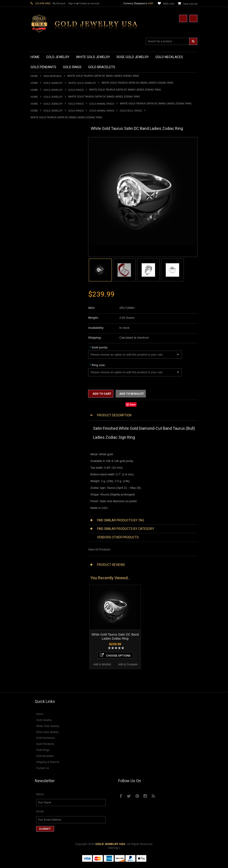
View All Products (99, 549)
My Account (59, 3)
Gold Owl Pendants (43, 254)
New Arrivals (53, 76)
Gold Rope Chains (42, 356)
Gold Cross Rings (42, 292)
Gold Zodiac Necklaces (46, 193)
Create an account (89, 3)
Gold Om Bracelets (43, 333)
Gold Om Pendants (43, 243)
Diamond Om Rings (43, 526)
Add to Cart (102, 394)
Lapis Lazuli (38, 545)
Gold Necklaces (41, 144)
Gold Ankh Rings (41, 280)
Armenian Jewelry (42, 363)
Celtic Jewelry (39, 375)
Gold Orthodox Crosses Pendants (52, 239)
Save (133, 405)
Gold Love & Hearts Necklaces (50, 182)
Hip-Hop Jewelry (41, 412)
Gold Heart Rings (42, 295)
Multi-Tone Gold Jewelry (46, 443)
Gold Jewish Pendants (45, 235)
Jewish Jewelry (40, 394)
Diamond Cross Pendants (47, 477)
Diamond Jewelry (42, 446)
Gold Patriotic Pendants (46, 216)
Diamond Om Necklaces (46, 469)
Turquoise (37, 564)
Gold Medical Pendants (46, 209)
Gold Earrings (39, 326)
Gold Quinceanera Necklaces (49, 186)
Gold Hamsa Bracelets (45, 341)
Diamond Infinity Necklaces (48, 465)
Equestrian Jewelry (43, 409)
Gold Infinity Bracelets (45, 344)
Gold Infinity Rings (42, 299)
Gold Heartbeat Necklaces (48, 159)
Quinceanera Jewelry (44, 397)
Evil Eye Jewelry (41, 416)
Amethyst (37, 537)
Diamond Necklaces (44, 450)
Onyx (34, 548)
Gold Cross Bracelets (44, 337)
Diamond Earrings (42, 492)
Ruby (34, 552)
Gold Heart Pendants (44, 231)
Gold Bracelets (40, 329)
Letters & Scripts (41, 424)
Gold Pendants (40, 197)
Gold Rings (76, 90)
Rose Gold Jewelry (43, 439)
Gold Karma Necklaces (45, 175)
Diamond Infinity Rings (45, 518)
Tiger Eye (37, 560)
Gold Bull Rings (131, 111)
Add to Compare (69, 663)
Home (34, 76)
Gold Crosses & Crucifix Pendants (53, 227)
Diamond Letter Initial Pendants (51, 480)
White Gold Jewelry (82, 83)
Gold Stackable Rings (45, 269)
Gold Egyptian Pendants (46, 250)
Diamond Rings (40, 499)
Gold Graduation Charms (47, 205)
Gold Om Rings (40, 314)
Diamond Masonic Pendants (49, 484)
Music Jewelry (40, 428)
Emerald (36, 541)
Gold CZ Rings (40, 261)
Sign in (72, 3)
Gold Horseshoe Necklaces (48, 163)
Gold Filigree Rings (43, 265)
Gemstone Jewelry (43, 530)
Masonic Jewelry (41, 382)
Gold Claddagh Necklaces (47, 148)
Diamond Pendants (43, 473)
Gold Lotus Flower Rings (46, 303)
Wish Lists (169, 4)
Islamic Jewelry (40, 390)
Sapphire (36, 556)
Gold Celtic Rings (42, 288)
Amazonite (37, 533)
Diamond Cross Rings (45, 503)
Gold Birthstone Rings (45, 284)
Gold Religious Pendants (47, 220)
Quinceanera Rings (43, 277)
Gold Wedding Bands (44, 322)
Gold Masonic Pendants (46, 246)
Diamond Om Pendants (46, 488)
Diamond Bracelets (43, 496)
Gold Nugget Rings (43, 311)
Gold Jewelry (53, 83)
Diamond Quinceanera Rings (49, 507)
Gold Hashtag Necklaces (47, 156)
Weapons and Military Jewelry (50, 405)
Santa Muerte (39, 371)
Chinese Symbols (42, 401)
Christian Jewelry (42, 378)
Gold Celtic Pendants (44, 224)
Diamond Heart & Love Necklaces (52, 458)
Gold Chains (39, 348)
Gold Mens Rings (42, 307)
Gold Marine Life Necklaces (48, 152)
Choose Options (57, 654)
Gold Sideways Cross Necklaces (52, 190)
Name (40, 798)
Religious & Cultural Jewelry (49, 360)
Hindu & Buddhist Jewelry (47, 386)
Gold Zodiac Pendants (45, 212)
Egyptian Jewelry (41, 367)
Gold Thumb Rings (43, 318)
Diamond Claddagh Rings (47, 522)
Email (40, 816)
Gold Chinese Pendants (46, 201)
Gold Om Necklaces (44, 171)
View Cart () (190, 4)
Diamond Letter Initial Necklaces (51, 462)
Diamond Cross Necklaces (48, 454)
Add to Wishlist (43, 663)
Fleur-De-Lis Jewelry (44, 420)
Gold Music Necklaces (45, 178)
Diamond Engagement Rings (49, 514)
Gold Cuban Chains (43, 352)
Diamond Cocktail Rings (46, 511)
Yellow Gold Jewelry (44, 431)
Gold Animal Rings (102, 104)
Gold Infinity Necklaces (45, 167)
